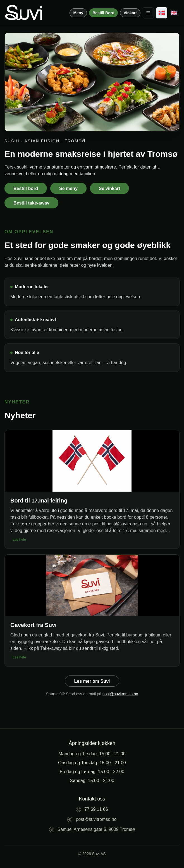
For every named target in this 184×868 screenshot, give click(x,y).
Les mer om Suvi (92, 681)
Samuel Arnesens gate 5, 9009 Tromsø (96, 829)
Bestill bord (26, 188)
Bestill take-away (31, 203)
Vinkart (130, 13)
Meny (78, 13)
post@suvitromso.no (120, 694)
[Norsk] (162, 13)
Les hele (19, 540)
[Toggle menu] (148, 13)
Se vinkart (109, 188)
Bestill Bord (103, 13)
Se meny (68, 188)
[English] (174, 13)
